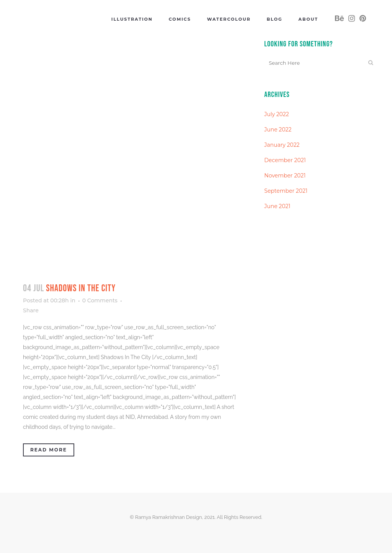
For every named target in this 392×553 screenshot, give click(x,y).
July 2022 (276, 114)
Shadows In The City (81, 288)
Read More (49, 450)
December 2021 (285, 160)
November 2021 (285, 176)
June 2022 (278, 130)
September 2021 (286, 191)
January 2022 (282, 145)
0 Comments (100, 300)
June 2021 (277, 206)
